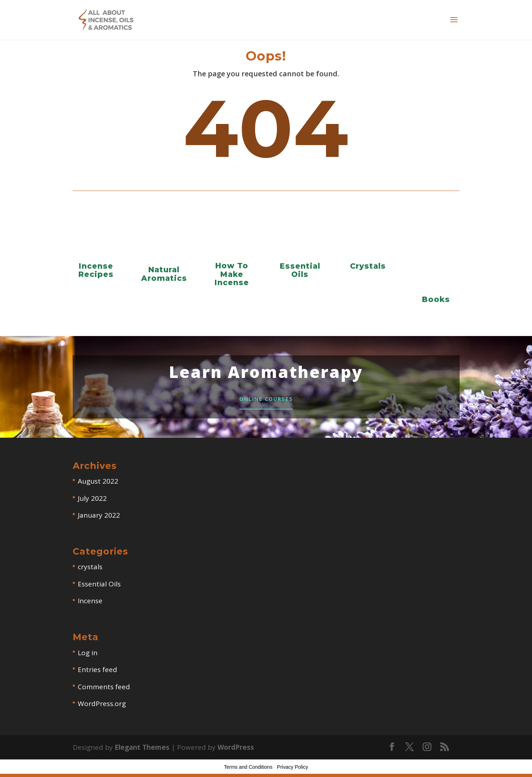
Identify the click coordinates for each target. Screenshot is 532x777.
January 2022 (99, 518)
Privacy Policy (293, 770)
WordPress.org (102, 707)
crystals (90, 570)
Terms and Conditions (248, 770)
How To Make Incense (232, 274)
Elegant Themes (142, 750)
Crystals (368, 266)
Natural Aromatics (164, 274)
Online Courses (266, 400)
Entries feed (97, 673)
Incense (90, 604)
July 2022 (92, 501)
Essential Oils (300, 270)
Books (436, 299)
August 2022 (98, 484)
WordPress (236, 750)
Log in (88, 656)
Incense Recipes (96, 270)
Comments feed (104, 690)
